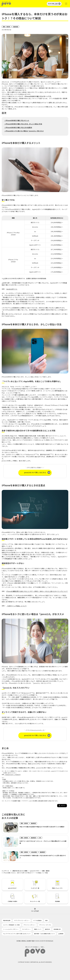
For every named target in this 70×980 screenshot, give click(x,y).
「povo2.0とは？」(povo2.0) (12, 775)
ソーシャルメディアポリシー (11, 929)
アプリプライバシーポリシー (22, 920)
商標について (38, 929)
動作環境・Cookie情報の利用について (44, 934)
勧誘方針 (48, 929)
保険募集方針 (57, 929)
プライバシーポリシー (29, 925)
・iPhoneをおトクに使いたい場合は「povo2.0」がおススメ (24, 131)
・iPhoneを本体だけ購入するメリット (17, 120)
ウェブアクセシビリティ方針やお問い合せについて (17, 934)
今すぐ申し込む (53, 4)
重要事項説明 (7, 920)
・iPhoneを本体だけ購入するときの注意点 (18, 127)
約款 (46, 920)
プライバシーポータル (45, 925)
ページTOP (35, 911)
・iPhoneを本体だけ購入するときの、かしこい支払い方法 (23, 124)
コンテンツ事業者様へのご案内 (11, 925)
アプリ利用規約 (37, 920)
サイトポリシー (26, 929)
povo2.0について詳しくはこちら (35, 472)
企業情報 (61, 934)
